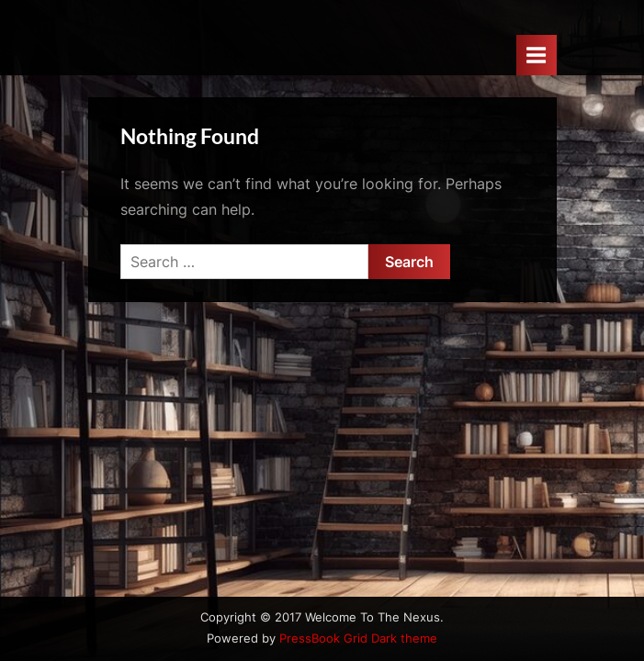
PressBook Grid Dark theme (358, 639)
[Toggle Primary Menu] (537, 55)
